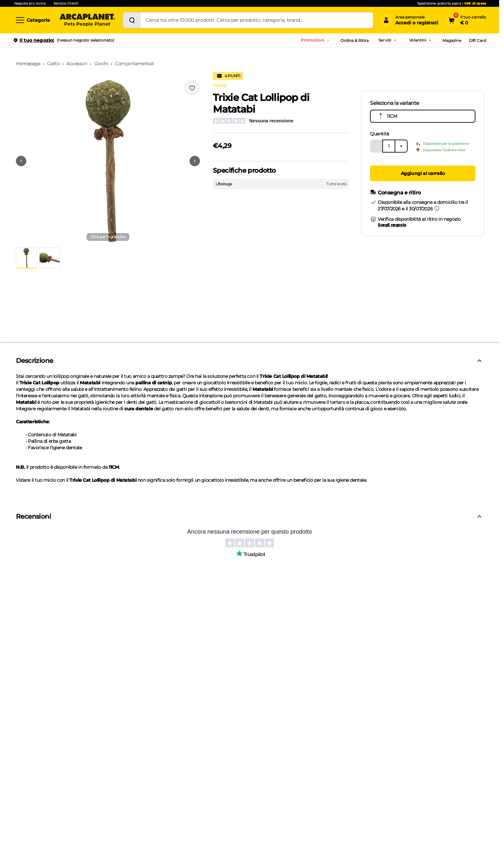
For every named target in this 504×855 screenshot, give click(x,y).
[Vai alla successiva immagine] (195, 161)
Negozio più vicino (30, 3)
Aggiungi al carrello (423, 173)
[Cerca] (132, 20)
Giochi (101, 64)
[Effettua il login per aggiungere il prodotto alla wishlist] (192, 88)
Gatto (53, 64)
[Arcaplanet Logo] (87, 20)
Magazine (452, 40)
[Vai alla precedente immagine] (21, 161)
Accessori (77, 64)
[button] (108, 161)
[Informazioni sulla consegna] (437, 208)
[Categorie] (32, 20)
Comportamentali (134, 64)
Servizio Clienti (66, 3)
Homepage (28, 64)
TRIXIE (220, 86)
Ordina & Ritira (355, 40)
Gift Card (478, 40)
